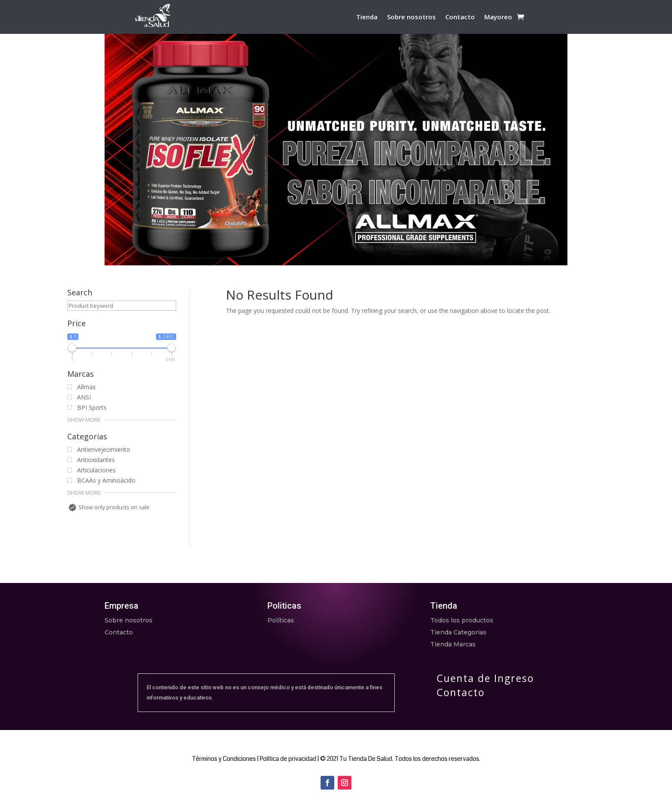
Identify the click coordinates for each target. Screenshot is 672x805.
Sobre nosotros (411, 17)
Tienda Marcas (453, 644)
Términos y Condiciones (224, 759)
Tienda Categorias (458, 632)
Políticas (281, 620)
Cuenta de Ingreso (485, 678)
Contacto (460, 17)
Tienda (367, 17)
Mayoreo (498, 17)
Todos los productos (462, 620)
